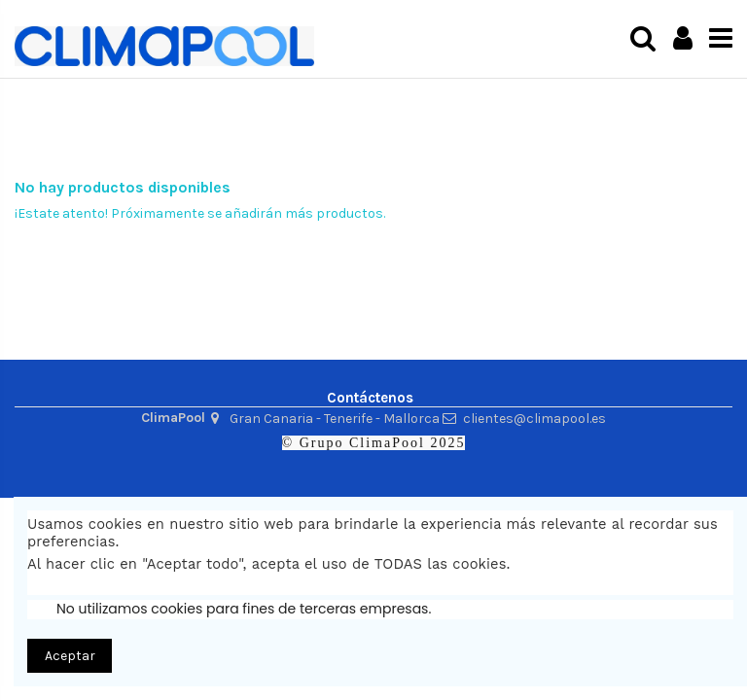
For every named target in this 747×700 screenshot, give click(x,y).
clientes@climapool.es (534, 419)
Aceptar (70, 656)
